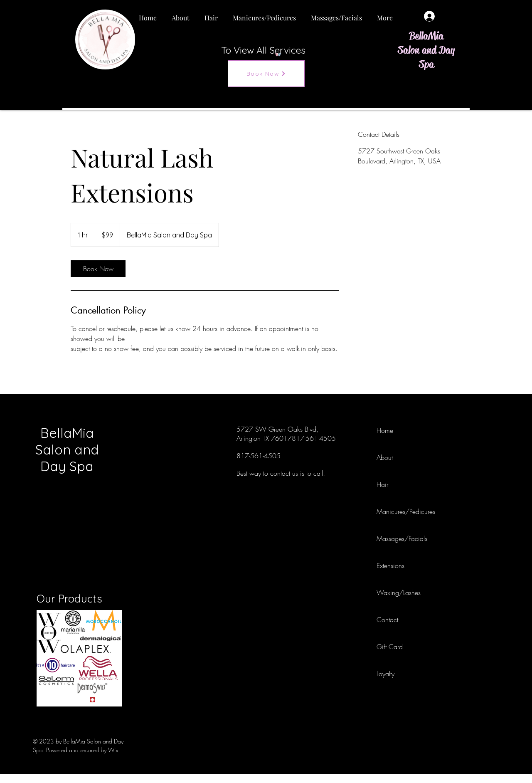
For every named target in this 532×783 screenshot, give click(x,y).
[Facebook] (449, 429)
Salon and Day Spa (426, 57)
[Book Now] (266, 74)
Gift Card (390, 647)
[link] (98, 269)
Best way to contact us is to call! (281, 473)
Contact (387, 620)
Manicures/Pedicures (395, 511)
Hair (382, 484)
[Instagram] (449, 457)
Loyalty (385, 674)
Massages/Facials (395, 538)
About (385, 457)
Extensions (390, 566)
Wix (113, 750)
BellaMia (426, 36)
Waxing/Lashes (395, 593)
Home (385, 430)
